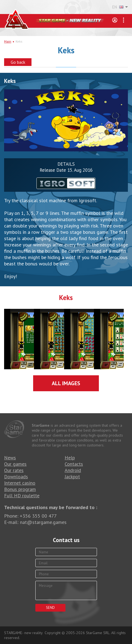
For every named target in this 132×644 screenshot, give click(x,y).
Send (50, 608)
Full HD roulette (22, 496)
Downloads (16, 477)
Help (70, 458)
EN (118, 7)
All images (66, 383)
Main (8, 41)
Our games (15, 464)
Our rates (14, 470)
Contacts (74, 464)
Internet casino (20, 483)
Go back (18, 62)
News (10, 458)
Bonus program (20, 489)
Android (73, 470)
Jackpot (72, 477)
